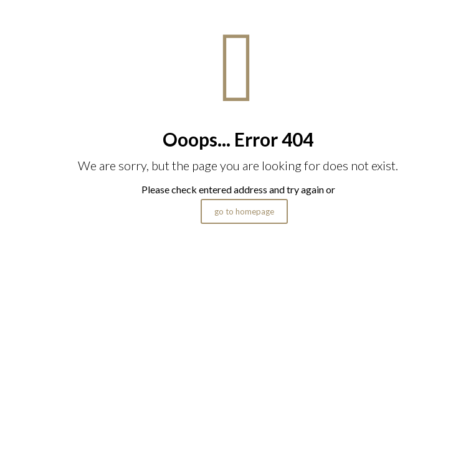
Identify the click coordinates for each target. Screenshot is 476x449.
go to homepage (244, 211)
